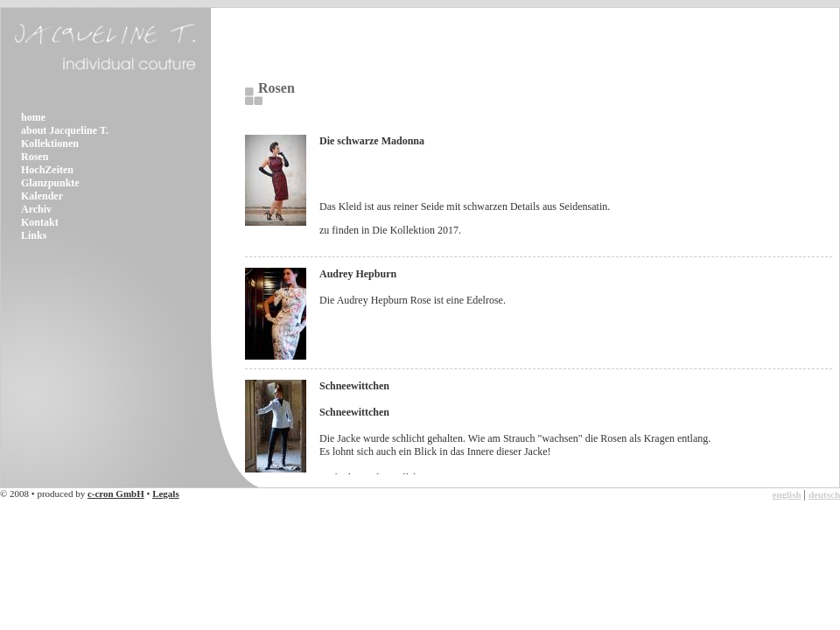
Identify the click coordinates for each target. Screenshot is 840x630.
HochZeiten (47, 170)
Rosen (35, 157)
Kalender (42, 196)
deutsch (824, 494)
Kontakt (40, 222)
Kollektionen (50, 143)
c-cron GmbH (116, 493)
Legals (166, 493)
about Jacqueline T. (65, 130)
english (787, 494)
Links (34, 235)
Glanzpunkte (50, 183)
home (33, 117)
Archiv (36, 209)
